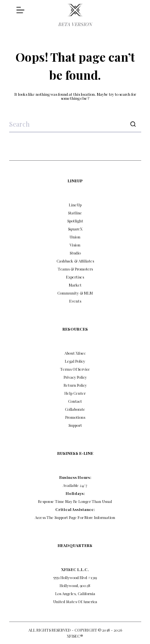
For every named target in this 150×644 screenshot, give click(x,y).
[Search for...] (67, 124)
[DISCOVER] (20, 10)
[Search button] (133, 124)
